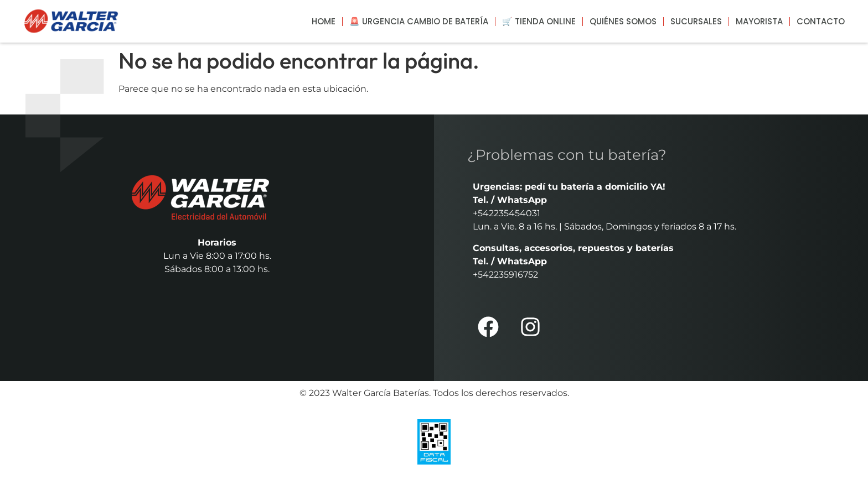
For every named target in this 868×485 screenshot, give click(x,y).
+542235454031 (507, 213)
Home (324, 21)
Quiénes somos (623, 21)
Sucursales (696, 21)
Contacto (821, 21)
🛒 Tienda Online (539, 21)
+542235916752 (505, 275)
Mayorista (759, 21)
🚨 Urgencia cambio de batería (419, 21)
